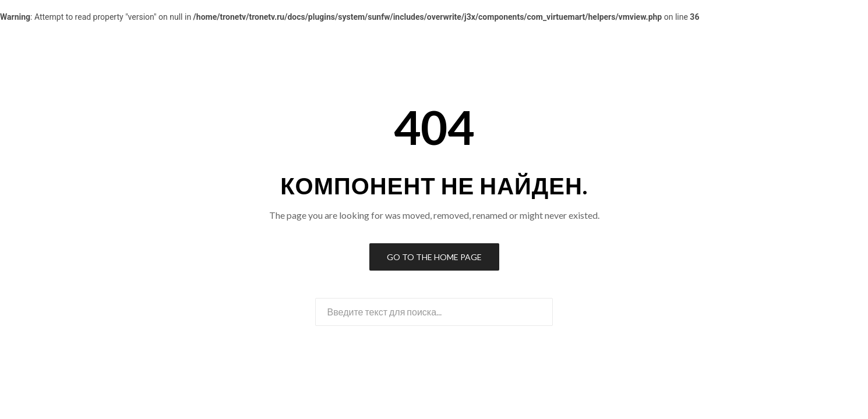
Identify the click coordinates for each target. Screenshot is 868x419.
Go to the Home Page (434, 257)
